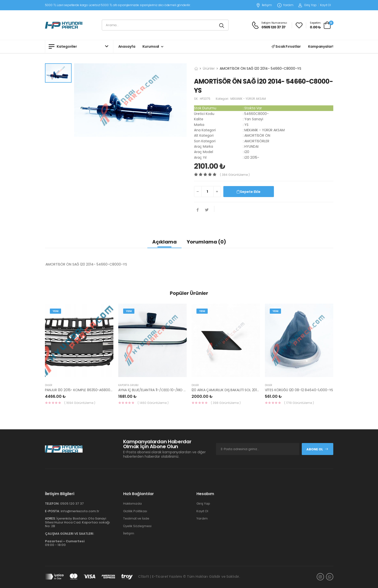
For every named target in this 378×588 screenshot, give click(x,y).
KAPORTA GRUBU (128, 385)
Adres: (50, 518)
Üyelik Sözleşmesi (137, 526)
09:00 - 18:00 (65, 543)
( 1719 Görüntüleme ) (299, 403)
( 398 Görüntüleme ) (226, 403)
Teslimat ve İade (136, 518)
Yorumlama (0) (206, 242)
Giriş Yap (308, 5)
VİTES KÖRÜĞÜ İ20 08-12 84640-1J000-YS (299, 390)
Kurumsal (151, 46)
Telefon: (52, 504)
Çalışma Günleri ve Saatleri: (70, 534)
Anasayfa (127, 46)
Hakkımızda (132, 504)
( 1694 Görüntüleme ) (80, 403)
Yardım (285, 5)
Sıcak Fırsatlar (286, 46)
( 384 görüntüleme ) (235, 175)
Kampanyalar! (321, 46)
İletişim (264, 5)
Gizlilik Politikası (135, 511)
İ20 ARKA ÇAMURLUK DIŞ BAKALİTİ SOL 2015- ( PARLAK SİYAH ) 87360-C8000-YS (255, 390)
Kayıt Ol (325, 5)
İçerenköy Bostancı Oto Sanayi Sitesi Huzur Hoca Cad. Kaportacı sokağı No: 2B (77, 522)
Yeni (55, 311)
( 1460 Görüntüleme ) (153, 403)
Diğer (49, 385)
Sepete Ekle (248, 192)
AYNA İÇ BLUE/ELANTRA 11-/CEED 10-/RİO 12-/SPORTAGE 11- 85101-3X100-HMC (180, 390)
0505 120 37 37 (72, 504)
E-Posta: (52, 511)
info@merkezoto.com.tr (80, 511)
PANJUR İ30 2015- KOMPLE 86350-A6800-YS (81, 390)
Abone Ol (317, 449)
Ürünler (209, 68)
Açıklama (164, 242)
